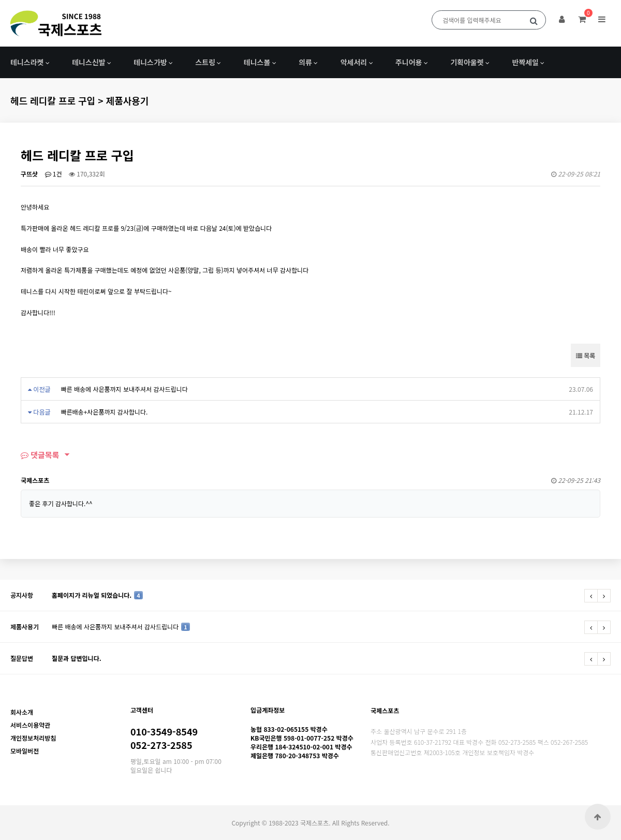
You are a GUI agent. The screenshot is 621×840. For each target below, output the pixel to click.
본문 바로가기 (0, 0)
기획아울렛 (467, 62)
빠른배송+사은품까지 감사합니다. (104, 412)
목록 (586, 355)
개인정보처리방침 (33, 738)
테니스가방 (150, 62)
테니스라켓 (27, 62)
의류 (305, 62)
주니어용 (409, 62)
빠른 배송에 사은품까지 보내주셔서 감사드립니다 (124, 389)
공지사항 (22, 595)
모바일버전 (25, 751)
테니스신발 (88, 62)
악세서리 (354, 62)
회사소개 (22, 712)
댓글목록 (40, 455)
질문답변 (22, 658)
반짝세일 (525, 62)
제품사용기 (25, 627)
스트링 (205, 62)
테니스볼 (257, 62)
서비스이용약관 (30, 725)
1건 (54, 174)
